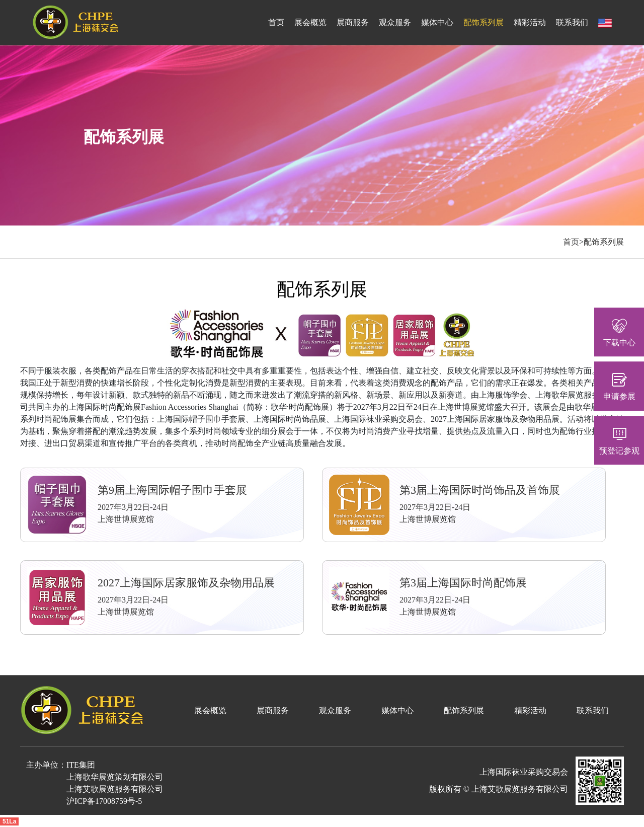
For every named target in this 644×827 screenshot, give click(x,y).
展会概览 (310, 22)
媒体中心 (437, 22)
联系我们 (572, 22)
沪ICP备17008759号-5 (104, 801)
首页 (276, 22)
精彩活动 (530, 22)
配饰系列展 (484, 22)
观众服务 (395, 22)
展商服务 (353, 22)
